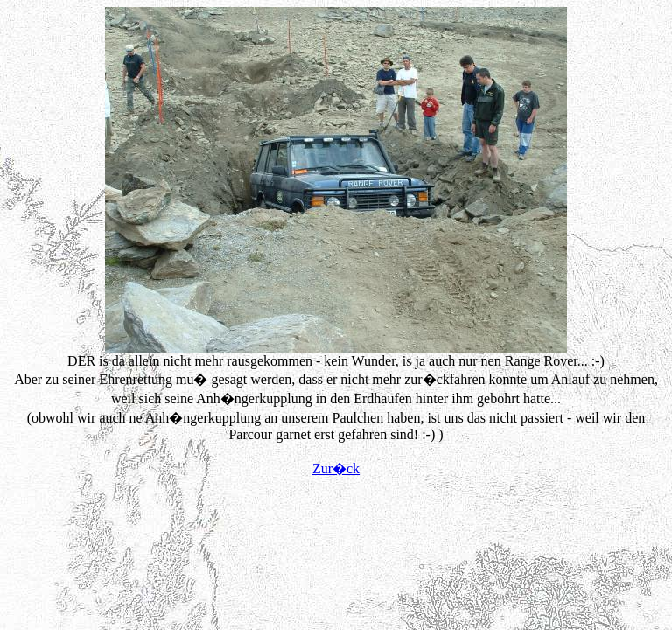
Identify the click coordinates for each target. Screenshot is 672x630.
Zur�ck (336, 469)
